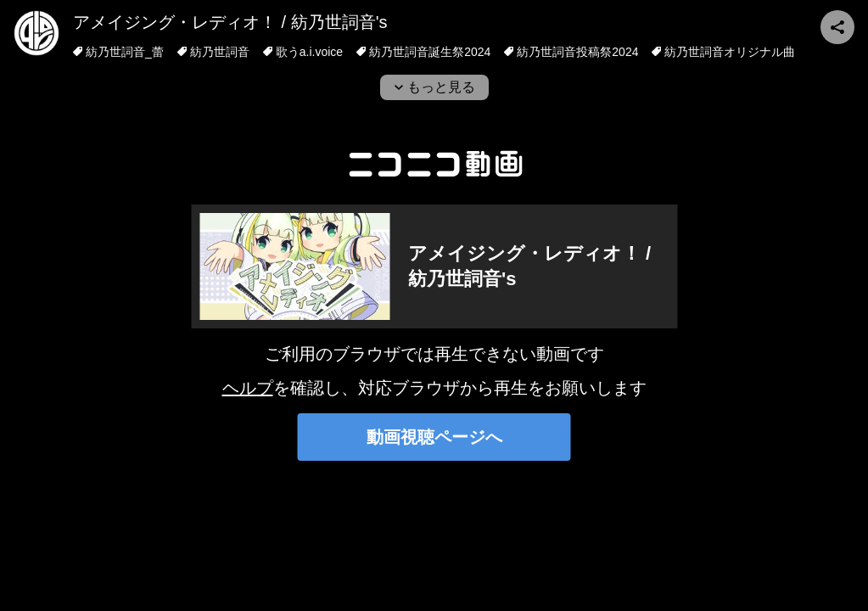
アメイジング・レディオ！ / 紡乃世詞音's (230, 22)
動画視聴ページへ (434, 437)
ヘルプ (248, 388)
